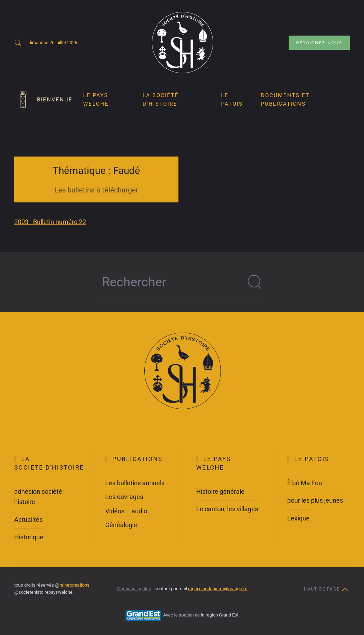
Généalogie (121, 525)
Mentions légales (134, 589)
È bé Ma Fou (305, 483)
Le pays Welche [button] (96, 100)
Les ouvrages (124, 497)
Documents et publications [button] (285, 100)
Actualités (28, 520)
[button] (18, 43)
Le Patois (312, 459)
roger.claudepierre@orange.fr (218, 589)
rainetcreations (74, 585)
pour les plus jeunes (315, 500)
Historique (29, 537)
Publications (137, 459)
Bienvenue (43, 100)
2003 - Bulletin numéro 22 (50, 222)
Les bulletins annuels (135, 483)
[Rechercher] (182, 282)
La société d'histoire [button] (161, 100)
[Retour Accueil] (182, 43)
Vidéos (115, 511)
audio (139, 511)
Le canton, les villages (227, 509)
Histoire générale (220, 491)
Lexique (298, 518)
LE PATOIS (232, 100)
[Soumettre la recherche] (255, 282)
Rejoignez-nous (319, 43)
